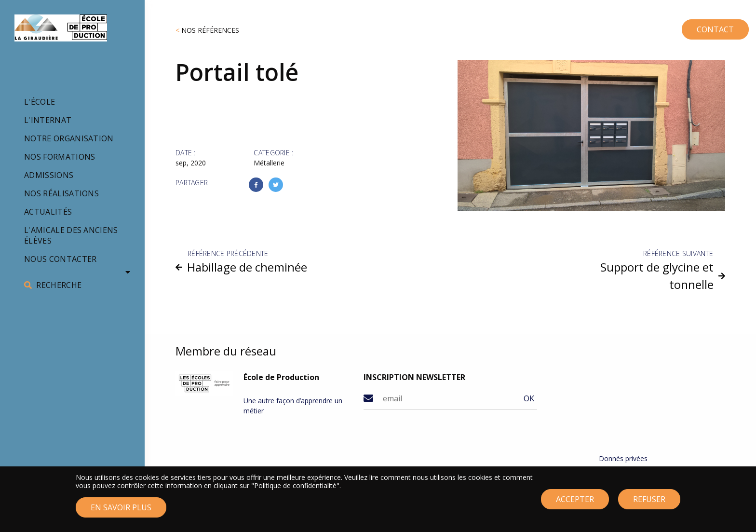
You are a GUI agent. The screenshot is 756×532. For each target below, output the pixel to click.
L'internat (48, 120)
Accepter (575, 504)
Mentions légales (625, 470)
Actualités (48, 212)
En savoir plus (121, 512)
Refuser (649, 504)
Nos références (210, 30)
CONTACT (698, 26)
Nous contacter (60, 259)
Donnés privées (623, 458)
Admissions (49, 175)
